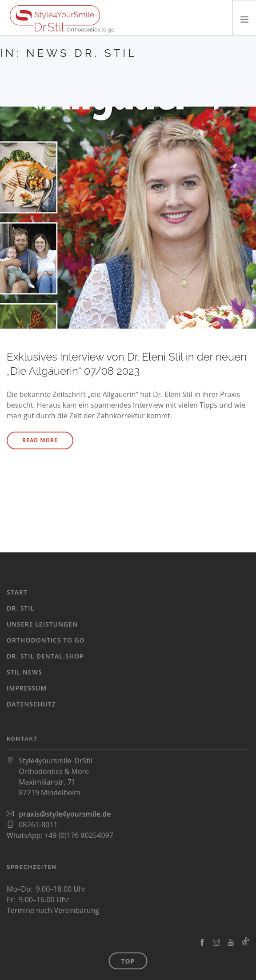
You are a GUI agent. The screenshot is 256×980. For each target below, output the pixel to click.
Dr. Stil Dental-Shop (45, 656)
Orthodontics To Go (46, 640)
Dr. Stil (20, 608)
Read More (40, 440)
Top (128, 961)
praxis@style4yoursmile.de (65, 814)
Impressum (27, 688)
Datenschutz (31, 704)
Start (17, 592)
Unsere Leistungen (42, 624)
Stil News (24, 672)
